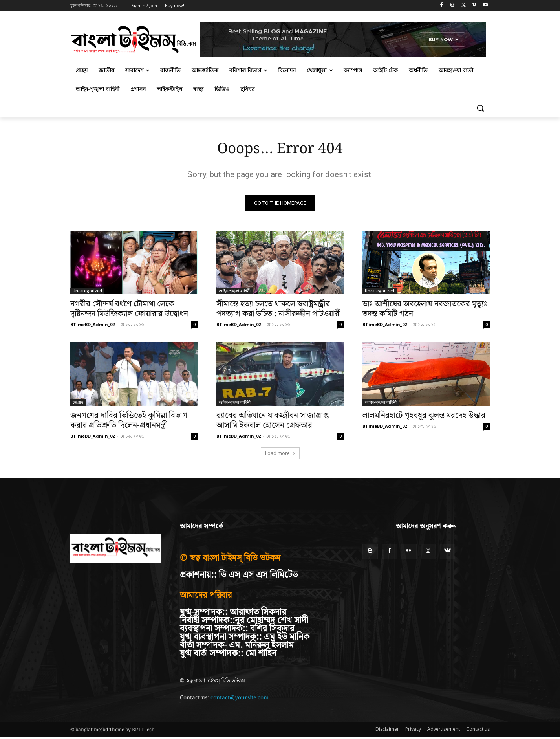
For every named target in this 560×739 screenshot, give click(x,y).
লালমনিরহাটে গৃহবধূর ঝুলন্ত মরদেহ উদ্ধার (424, 417)
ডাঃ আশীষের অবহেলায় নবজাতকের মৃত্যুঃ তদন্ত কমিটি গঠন (425, 311)
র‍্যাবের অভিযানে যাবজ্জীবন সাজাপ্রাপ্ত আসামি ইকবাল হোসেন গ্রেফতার (273, 422)
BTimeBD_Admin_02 (92, 326)
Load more (280, 455)
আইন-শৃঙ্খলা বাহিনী (235, 292)
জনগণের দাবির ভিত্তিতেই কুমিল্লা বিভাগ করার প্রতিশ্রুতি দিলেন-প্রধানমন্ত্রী (129, 422)
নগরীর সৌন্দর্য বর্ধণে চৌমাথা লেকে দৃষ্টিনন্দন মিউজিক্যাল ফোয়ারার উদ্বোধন (129, 311)
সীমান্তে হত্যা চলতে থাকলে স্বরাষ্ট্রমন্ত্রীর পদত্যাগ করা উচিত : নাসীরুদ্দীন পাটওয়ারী (279, 311)
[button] (480, 108)
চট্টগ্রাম (78, 404)
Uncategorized (87, 292)
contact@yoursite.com (240, 699)
